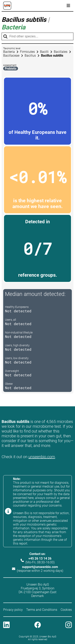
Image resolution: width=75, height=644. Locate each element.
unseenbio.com (42, 457)
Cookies (66, 610)
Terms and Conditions (42, 610)
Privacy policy (13, 610)
